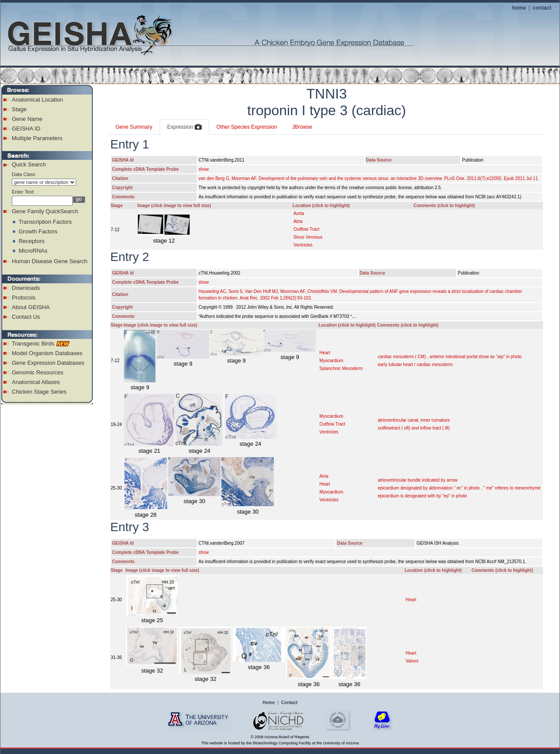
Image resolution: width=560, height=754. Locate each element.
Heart (325, 353)
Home (269, 703)
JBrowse (302, 127)
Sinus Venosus (308, 237)
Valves (412, 661)
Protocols (24, 298)
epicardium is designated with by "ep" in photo (422, 496)
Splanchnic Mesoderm (341, 368)
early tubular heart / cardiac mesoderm (415, 365)
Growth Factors (38, 231)
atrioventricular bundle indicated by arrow (417, 480)
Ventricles (303, 245)
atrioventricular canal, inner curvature (414, 420)
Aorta (299, 213)
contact (542, 8)
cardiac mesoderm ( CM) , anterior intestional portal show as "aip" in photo (450, 357)
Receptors (31, 241)
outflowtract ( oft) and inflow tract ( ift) (414, 428)
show (204, 169)
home (519, 8)
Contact (289, 703)
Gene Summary (134, 127)
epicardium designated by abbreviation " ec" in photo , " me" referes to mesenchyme (459, 488)
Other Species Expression (247, 127)
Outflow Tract (306, 229)
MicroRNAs (33, 251)
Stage (19, 109)
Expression (184, 127)
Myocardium (331, 361)
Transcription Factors (45, 222)
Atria (298, 221)
